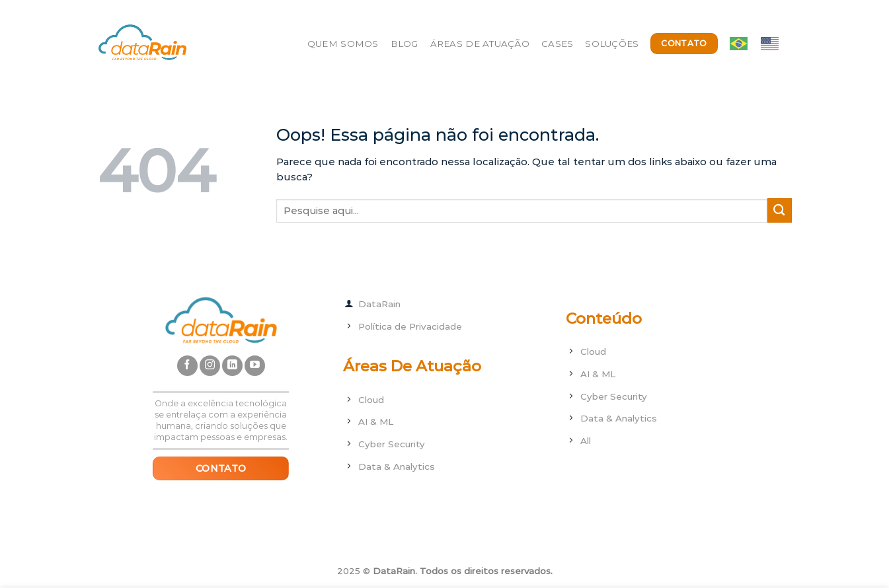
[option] (773, 44)
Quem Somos (343, 44)
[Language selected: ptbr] (761, 44)
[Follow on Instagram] (210, 366)
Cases (557, 44)
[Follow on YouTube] (255, 366)
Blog (405, 44)
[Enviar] (780, 210)
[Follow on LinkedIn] (232, 366)
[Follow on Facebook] (187, 366)
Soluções (612, 44)
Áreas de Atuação (480, 44)
